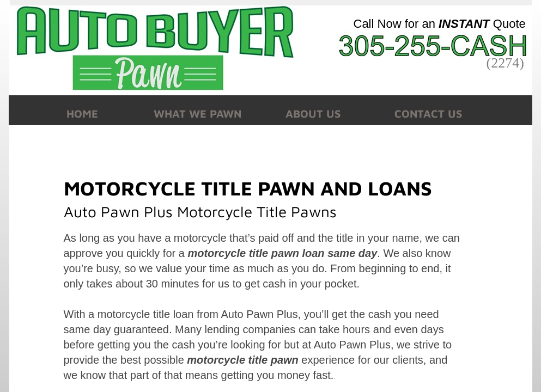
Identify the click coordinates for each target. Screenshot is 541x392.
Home (82, 114)
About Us (313, 114)
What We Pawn (197, 114)
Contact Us (428, 114)
